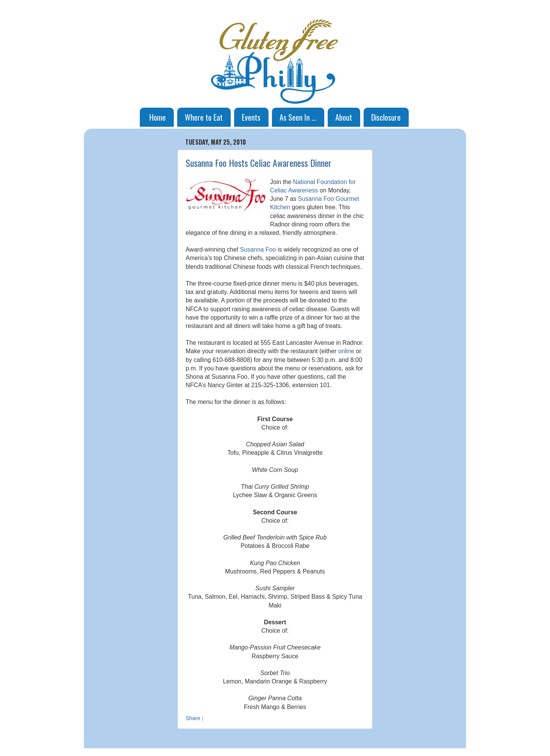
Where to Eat (204, 117)
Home (158, 117)
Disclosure (386, 117)
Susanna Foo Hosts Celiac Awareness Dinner (259, 163)
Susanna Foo (258, 250)
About (344, 117)
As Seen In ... (298, 117)
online (346, 351)
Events (251, 117)
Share (193, 718)
